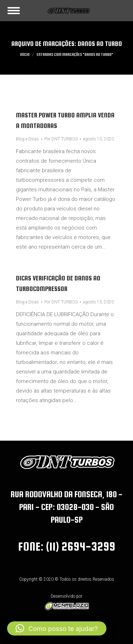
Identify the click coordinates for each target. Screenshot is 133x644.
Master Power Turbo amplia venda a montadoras (65, 120)
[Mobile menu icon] (14, 11)
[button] (57, 628)
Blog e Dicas (27, 139)
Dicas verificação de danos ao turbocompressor (58, 283)
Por (61, 139)
